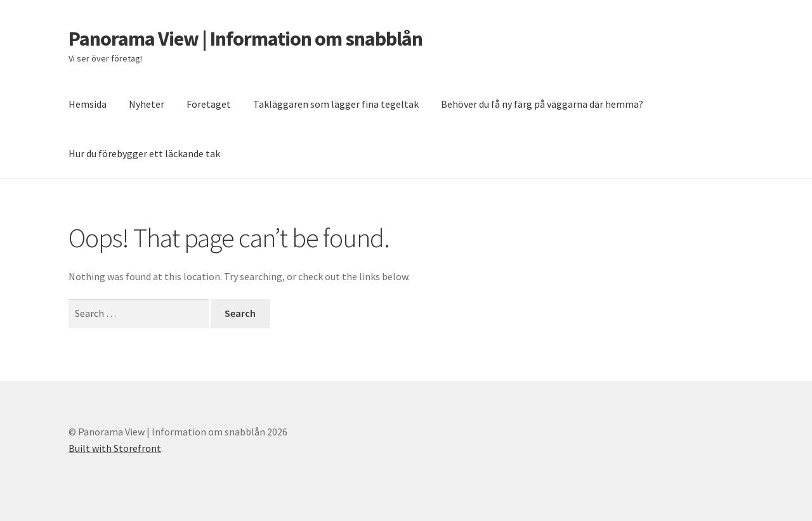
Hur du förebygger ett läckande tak (144, 153)
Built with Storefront (115, 448)
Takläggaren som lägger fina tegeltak (336, 104)
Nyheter (147, 104)
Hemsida (88, 104)
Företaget (209, 104)
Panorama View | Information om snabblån (246, 39)
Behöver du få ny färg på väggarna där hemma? (542, 104)
